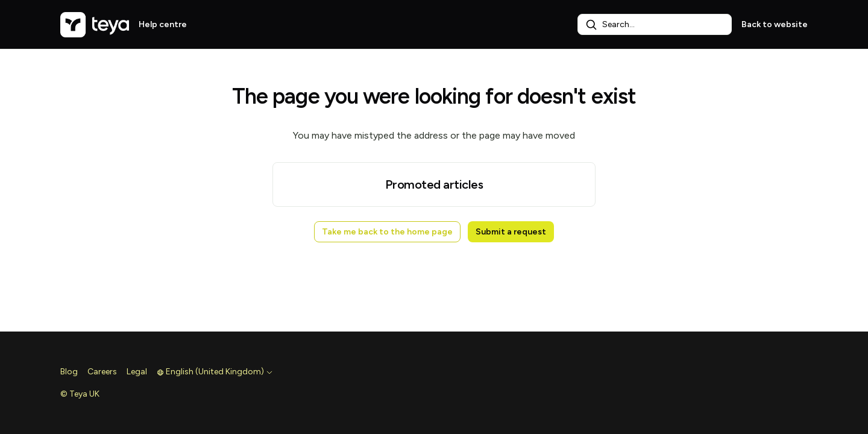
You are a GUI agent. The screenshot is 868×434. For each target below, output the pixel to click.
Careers (102, 372)
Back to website (775, 24)
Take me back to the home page (387, 232)
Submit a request (511, 232)
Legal (137, 372)
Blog (69, 372)
